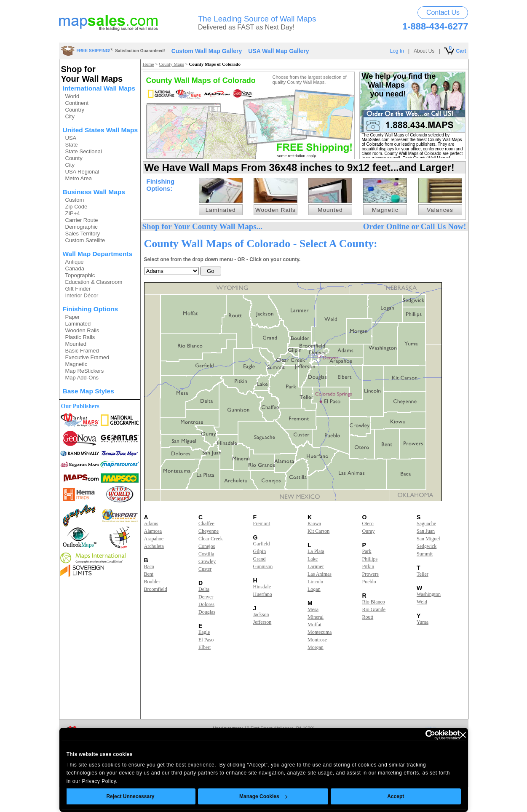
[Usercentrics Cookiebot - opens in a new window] (423, 735)
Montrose (317, 640)
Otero (368, 524)
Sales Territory (83, 234)
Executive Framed (87, 357)
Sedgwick (427, 546)
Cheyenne (209, 531)
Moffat (314, 625)
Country (75, 110)
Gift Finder (78, 289)
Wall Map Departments (98, 254)
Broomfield (156, 589)
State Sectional (84, 151)
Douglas (207, 612)
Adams (151, 524)
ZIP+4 (73, 213)
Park (367, 551)
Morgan (316, 647)
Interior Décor (82, 295)
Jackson (261, 614)
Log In (397, 51)
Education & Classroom (94, 282)
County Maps (171, 64)
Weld (422, 602)
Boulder (152, 582)
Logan (314, 589)
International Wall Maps (99, 88)
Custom (75, 200)
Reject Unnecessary (130, 796)
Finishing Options (91, 309)
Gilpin (260, 551)
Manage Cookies (263, 796)
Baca (149, 566)
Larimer (316, 566)
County (74, 158)
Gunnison (263, 566)
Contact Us (443, 12)
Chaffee (206, 524)
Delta (204, 589)
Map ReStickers (85, 371)
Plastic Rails (80, 337)
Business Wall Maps (94, 192)
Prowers (371, 574)
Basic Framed (82, 351)
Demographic (82, 227)
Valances (440, 210)
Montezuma (320, 632)
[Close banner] (463, 735)
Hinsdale (262, 587)
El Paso (206, 640)
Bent (149, 574)
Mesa (313, 609)
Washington (429, 594)
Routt (368, 617)
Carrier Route (82, 220)
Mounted (76, 344)
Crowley (207, 561)
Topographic (80, 275)
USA (71, 138)
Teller (423, 574)
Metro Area (79, 178)
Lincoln (315, 582)
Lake (313, 559)
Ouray (369, 531)
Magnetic (76, 364)
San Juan (426, 531)
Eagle (204, 632)
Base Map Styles (88, 391)
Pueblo (369, 582)
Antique (75, 262)
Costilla (206, 554)
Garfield (262, 544)
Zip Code (76, 207)
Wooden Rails (82, 330)
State (72, 145)
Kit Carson (318, 531)
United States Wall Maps (100, 130)
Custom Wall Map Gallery (207, 51)
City (70, 116)
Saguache (426, 524)
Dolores (206, 604)
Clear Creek (211, 539)
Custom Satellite (85, 240)
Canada (75, 268)
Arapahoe (154, 539)
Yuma (423, 622)
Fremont (262, 524)
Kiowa (314, 524)
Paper (73, 317)
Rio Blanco (374, 602)
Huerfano (263, 594)
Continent (77, 103)
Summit (425, 554)
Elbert (205, 647)
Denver (206, 597)
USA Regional (82, 172)
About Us (424, 51)
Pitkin (368, 566)
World (72, 96)
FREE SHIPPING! (94, 51)
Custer (205, 569)
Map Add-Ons (82, 378)
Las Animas (320, 574)
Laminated (78, 324)
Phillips (370, 559)
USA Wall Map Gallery (278, 51)
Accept (396, 796)
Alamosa (153, 531)
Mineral (316, 617)
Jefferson (262, 622)
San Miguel (428, 539)
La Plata (316, 551)
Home (148, 64)
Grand (259, 559)
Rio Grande (374, 609)
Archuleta (154, 546)
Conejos (207, 546)
